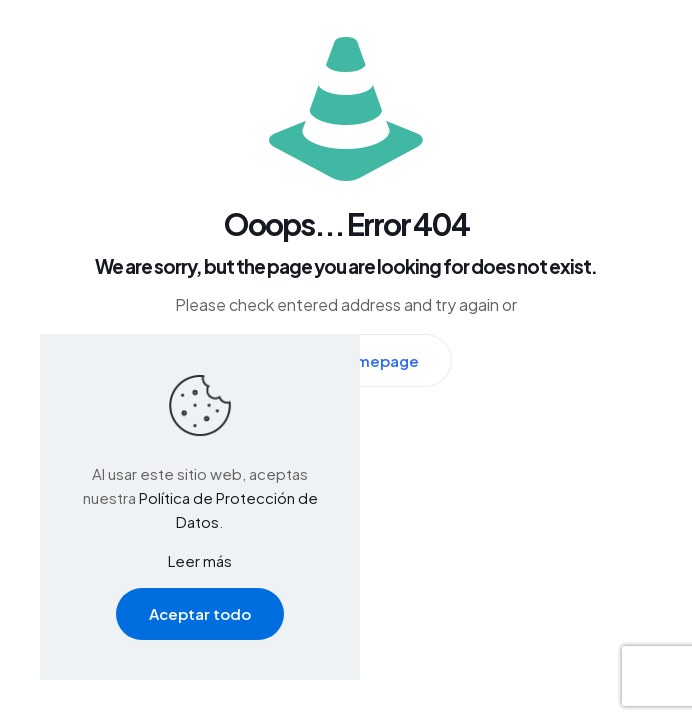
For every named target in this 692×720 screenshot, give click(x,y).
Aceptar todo (200, 613)
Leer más (200, 560)
